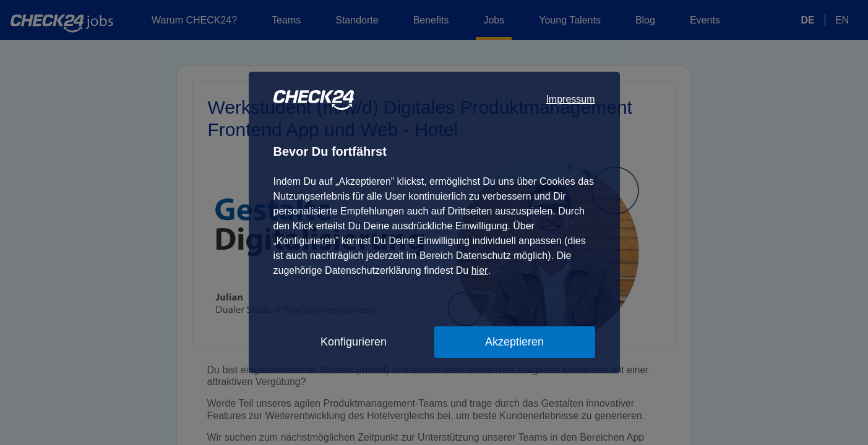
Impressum (570, 99)
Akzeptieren (514, 342)
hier (480, 270)
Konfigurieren (354, 342)
